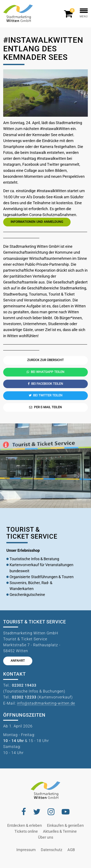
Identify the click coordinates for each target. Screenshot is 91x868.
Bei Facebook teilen (45, 384)
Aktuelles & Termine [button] (60, 831)
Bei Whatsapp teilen (45, 372)
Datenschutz (52, 850)
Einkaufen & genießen (65, 826)
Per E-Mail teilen (45, 407)
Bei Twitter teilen (46, 395)
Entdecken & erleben (25, 826)
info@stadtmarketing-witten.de (46, 703)
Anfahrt (18, 661)
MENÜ (84, 13)
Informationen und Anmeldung (37, 222)
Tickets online (26, 831)
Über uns (46, 837)
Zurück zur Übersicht (45, 360)
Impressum (26, 850)
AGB (71, 850)
